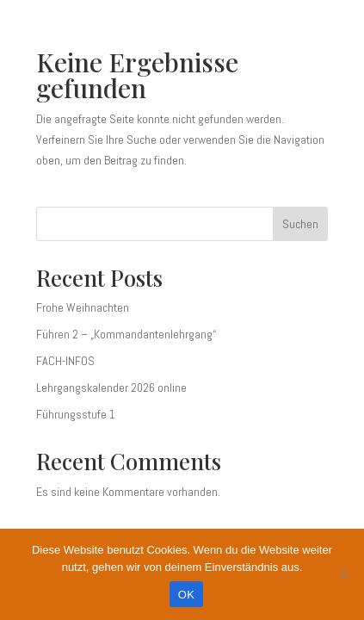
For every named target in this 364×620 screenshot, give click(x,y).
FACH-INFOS (65, 361)
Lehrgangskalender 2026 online (111, 387)
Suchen (300, 224)
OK (186, 595)
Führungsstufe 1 (76, 414)
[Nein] (342, 574)
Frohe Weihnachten (83, 307)
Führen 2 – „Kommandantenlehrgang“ (126, 334)
